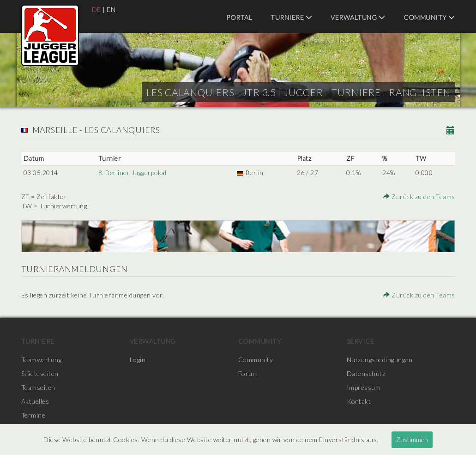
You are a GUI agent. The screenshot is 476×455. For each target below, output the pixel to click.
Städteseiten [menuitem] (40, 373)
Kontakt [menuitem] (359, 401)
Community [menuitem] (429, 17)
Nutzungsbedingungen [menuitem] (380, 360)
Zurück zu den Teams (419, 197)
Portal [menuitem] (239, 17)
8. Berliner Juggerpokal (132, 173)
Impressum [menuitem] (364, 387)
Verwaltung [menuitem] (358, 17)
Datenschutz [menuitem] (366, 373)
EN (111, 9)
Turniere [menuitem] (291, 17)
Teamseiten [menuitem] (38, 387)
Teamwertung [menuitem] (42, 360)
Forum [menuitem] (248, 373)
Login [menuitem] (138, 360)
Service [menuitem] (361, 341)
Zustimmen (412, 440)
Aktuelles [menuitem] (35, 401)
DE (96, 9)
